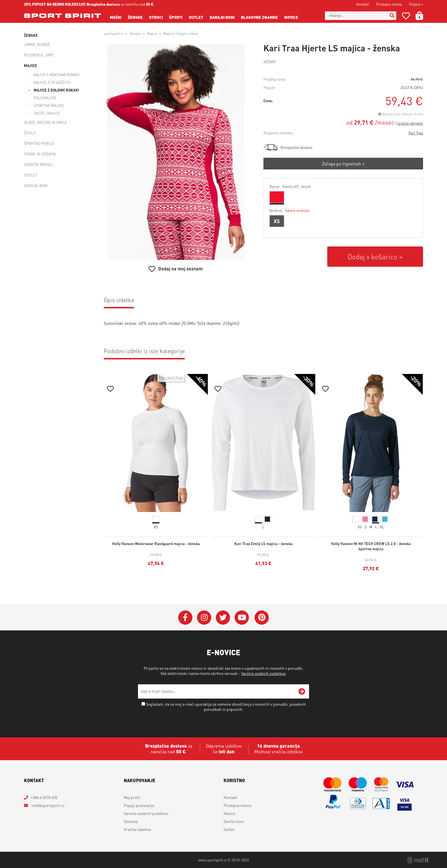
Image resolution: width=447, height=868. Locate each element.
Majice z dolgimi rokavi (56, 90)
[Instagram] (204, 618)
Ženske (135, 17)
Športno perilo (39, 143)
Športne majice (49, 105)
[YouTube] (242, 618)
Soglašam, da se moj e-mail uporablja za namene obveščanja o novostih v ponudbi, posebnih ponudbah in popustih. (226, 707)
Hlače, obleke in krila (45, 122)
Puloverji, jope (39, 55)
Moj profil (132, 797)
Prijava (416, 4)
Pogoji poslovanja (139, 805)
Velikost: (289, 210)
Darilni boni (222, 17)
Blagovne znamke (259, 17)
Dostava (131, 821)
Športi (176, 17)
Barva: (290, 186)
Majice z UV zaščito (52, 82)
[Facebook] (185, 618)
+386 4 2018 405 (44, 797)
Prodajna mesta (389, 4)
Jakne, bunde (37, 44)
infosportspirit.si (48, 805)
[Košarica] (423, 16)
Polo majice (45, 98)
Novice (291, 17)
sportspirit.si (113, 34)
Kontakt (363, 4)
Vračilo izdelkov (137, 829)
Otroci (156, 17)
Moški (116, 17)
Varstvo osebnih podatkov (263, 673)
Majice (31, 65)
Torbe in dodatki (40, 154)
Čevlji (30, 133)
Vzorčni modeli (39, 164)
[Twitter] (223, 618)
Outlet (196, 17)
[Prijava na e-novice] (302, 691)
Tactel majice (47, 113)
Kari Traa (416, 133)
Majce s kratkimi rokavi (57, 75)
